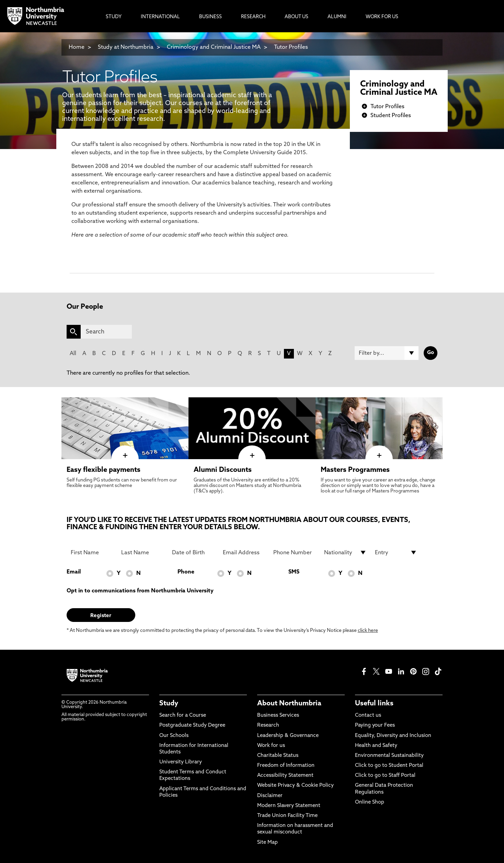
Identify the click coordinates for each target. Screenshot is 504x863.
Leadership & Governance (288, 736)
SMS (294, 572)
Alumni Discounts (223, 470)
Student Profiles (391, 116)
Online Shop (370, 802)
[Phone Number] (295, 553)
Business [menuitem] (210, 17)
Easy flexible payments (104, 470)
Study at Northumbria (126, 47)
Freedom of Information (286, 766)
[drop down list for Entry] (396, 553)
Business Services (278, 716)
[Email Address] (244, 553)
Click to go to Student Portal (389, 766)
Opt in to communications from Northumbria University (140, 591)
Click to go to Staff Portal (385, 776)
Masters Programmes (355, 470)
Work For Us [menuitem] (382, 17)
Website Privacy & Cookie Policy (295, 786)
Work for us (271, 746)
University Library (181, 762)
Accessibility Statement (285, 776)
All (73, 354)
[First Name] (92, 553)
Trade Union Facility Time (287, 816)
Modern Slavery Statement (289, 806)
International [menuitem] (160, 17)
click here (368, 631)
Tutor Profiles (291, 47)
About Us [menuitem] (296, 17)
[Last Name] (142, 553)
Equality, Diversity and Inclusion (393, 736)
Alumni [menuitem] (337, 17)
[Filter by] (387, 353)
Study (169, 704)
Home (77, 47)
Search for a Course (183, 716)
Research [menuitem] (253, 17)
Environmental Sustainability (389, 756)
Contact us (368, 716)
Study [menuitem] (114, 17)
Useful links (374, 704)
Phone (186, 572)
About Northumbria (289, 704)
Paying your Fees (375, 725)
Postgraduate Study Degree (192, 725)
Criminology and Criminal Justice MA (214, 47)
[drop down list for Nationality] (345, 553)
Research (268, 725)
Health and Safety (376, 746)
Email (74, 572)
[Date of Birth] (193, 553)
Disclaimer (270, 796)
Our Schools (174, 736)
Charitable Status (278, 756)
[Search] (106, 332)
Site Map (267, 843)
